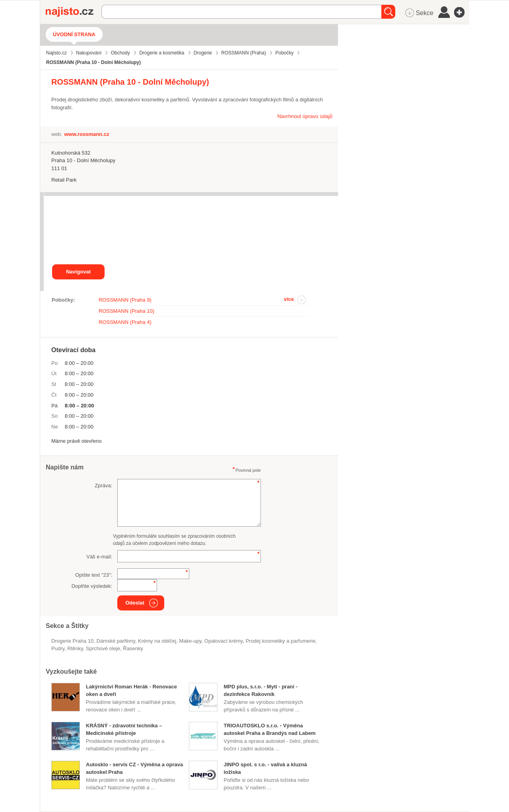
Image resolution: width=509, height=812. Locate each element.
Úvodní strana (74, 34)
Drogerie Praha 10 (72, 641)
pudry (58, 648)
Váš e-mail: (99, 557)
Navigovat (78, 272)
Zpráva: (103, 485)
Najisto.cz (74, 12)
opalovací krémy (224, 641)
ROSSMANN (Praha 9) (125, 300)
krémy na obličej (157, 641)
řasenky (133, 648)
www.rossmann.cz (86, 134)
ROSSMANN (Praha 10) (126, 311)
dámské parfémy (116, 641)
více (289, 299)
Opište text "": (94, 575)
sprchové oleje (103, 648)
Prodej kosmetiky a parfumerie (281, 641)
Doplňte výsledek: (92, 586)
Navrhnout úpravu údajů (305, 116)
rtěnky (75, 648)
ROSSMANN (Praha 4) (125, 322)
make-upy (190, 641)
